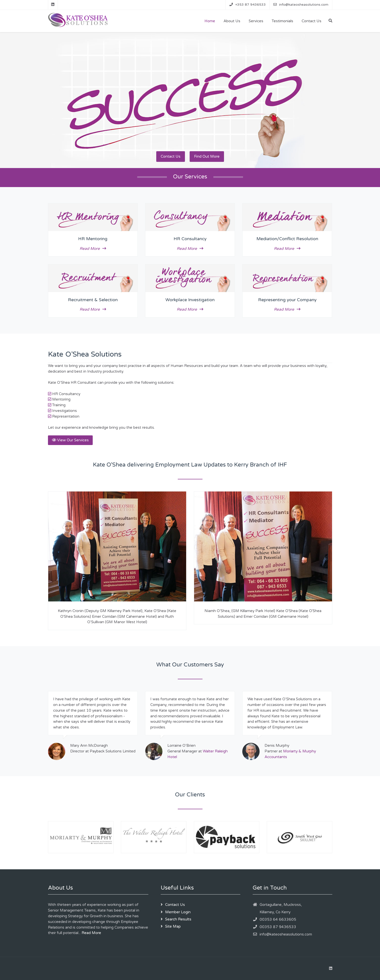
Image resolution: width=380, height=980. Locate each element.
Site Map (173, 926)
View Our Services (70, 440)
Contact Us (171, 156)
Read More (93, 249)
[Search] (330, 21)
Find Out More (207, 156)
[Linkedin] (53, 5)
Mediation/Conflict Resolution (287, 239)
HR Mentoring (93, 239)
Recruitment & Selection (93, 300)
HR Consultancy (190, 239)
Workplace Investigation (190, 300)
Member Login (178, 912)
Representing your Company (287, 300)
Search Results (178, 919)
